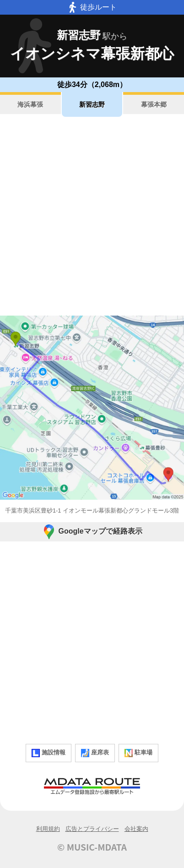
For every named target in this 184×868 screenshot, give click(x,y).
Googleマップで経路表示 (92, 532)
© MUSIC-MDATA (92, 847)
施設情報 (49, 753)
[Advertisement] (92, 216)
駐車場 (138, 753)
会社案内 (136, 829)
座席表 (95, 753)
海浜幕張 (30, 104)
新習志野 (92, 104)
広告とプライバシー (92, 829)
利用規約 (48, 829)
